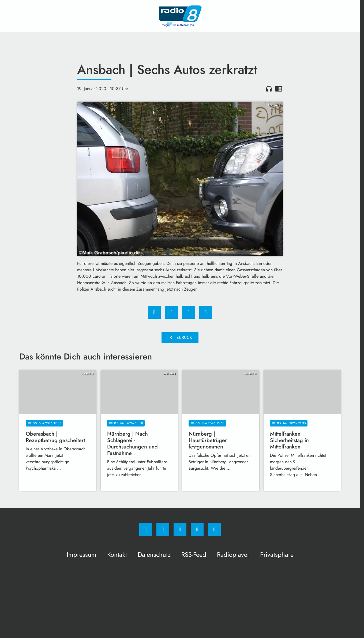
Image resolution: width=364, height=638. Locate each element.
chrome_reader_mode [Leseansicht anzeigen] (279, 89)
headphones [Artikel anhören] (269, 89)
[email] (214, 529)
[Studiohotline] (197, 529)
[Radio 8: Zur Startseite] (180, 16)
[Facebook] (146, 529)
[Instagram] (163, 529)
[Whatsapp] (180, 529)
